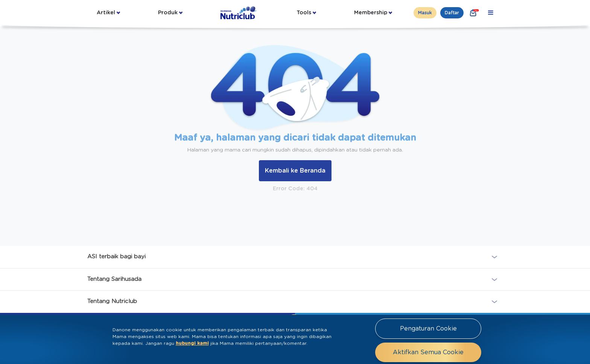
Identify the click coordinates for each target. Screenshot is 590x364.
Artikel (106, 13)
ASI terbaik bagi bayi (116, 257)
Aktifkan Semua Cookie (428, 352)
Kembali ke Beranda (295, 171)
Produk (168, 13)
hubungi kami (192, 343)
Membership (371, 13)
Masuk (425, 13)
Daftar (452, 13)
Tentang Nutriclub (112, 301)
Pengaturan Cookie (428, 329)
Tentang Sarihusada (114, 279)
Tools (304, 13)
